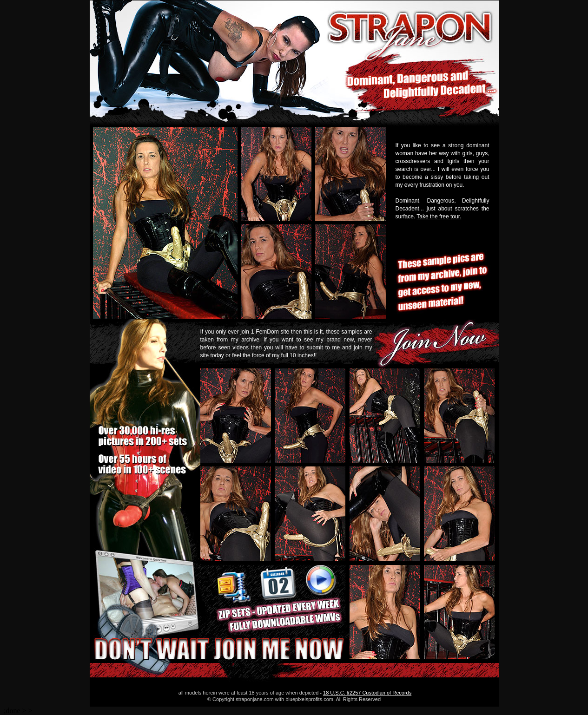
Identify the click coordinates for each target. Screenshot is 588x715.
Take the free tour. (439, 216)
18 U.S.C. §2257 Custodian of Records (367, 693)
